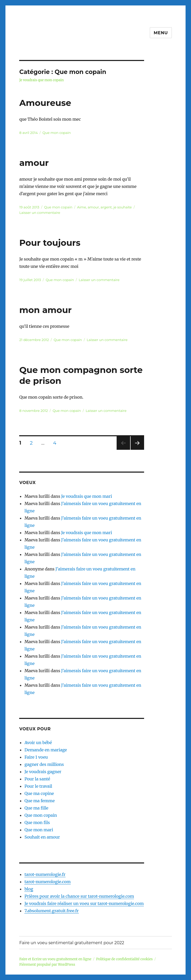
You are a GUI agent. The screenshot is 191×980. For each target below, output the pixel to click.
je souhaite (123, 207)
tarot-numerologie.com (47, 882)
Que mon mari (39, 830)
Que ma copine (39, 793)
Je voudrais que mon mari (87, 496)
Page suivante (137, 450)
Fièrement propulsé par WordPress (47, 965)
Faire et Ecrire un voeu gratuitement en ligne (55, 959)
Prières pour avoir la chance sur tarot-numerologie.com (79, 896)
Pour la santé (37, 779)
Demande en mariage (46, 750)
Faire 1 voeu (36, 757)
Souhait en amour (42, 837)
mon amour (45, 310)
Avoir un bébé (38, 743)
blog (29, 889)
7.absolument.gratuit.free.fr (51, 911)
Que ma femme (40, 801)
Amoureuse (45, 103)
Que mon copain (57, 133)
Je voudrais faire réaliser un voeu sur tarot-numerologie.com (84, 903)
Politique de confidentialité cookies (124, 959)
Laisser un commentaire (40, 213)
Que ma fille (36, 808)
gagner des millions (44, 764)
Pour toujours (50, 243)
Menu (161, 33)
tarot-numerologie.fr (45, 874)
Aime (82, 207)
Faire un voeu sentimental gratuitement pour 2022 (72, 943)
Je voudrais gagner (43, 772)
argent (106, 207)
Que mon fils (37, 822)
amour (34, 163)
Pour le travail (38, 786)
